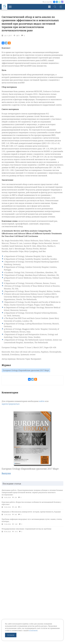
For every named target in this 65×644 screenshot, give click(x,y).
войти (42, 401)
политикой (33, 630)
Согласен (11, 635)
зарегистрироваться (11, 404)
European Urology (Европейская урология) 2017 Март (26, 370)
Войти (61, 7)
